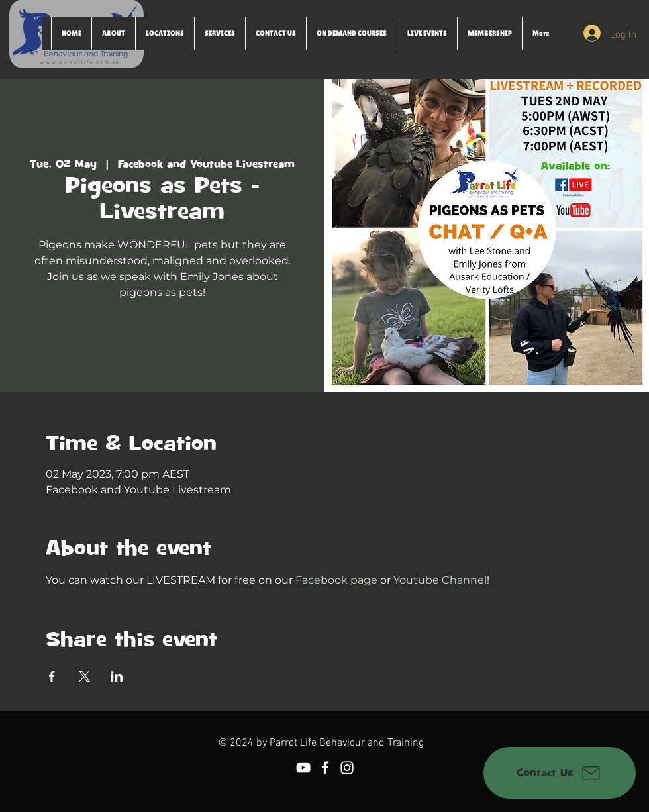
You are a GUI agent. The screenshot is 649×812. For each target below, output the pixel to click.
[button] (165, 33)
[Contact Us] (560, 773)
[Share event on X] (84, 676)
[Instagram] (347, 768)
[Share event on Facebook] (52, 676)
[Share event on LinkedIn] (117, 676)
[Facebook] (325, 768)
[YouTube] (303, 768)
